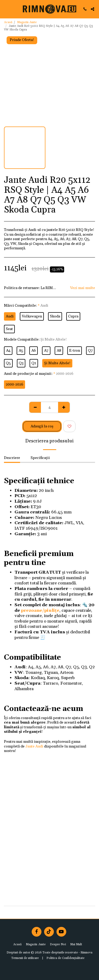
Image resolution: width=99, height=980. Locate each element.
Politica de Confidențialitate (65, 958)
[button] (6, 9)
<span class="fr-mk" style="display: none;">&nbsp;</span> (49, 829)
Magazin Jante (27, 22)
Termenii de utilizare (25, 958)
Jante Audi (34, 746)
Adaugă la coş (42, 426)
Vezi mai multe (82, 288)
